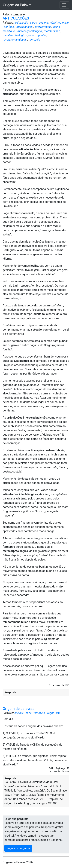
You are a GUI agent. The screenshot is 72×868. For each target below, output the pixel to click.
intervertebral (43, 27)
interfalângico (24, 27)
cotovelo (64, 23)
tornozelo (34, 40)
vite (58, 713)
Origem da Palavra (17, 5)
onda (29, 713)
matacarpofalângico (30, 31)
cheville (19, 713)
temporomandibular (15, 40)
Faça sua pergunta (18, 848)
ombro (32, 35)
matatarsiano (52, 31)
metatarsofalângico (15, 35)
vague (51, 713)
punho (42, 35)
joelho (56, 27)
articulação (21, 23)
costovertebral (48, 23)
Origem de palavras (19, 709)
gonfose (9, 27)
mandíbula (9, 31)
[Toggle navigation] (64, 5)
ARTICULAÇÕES (16, 18)
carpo (33, 23)
